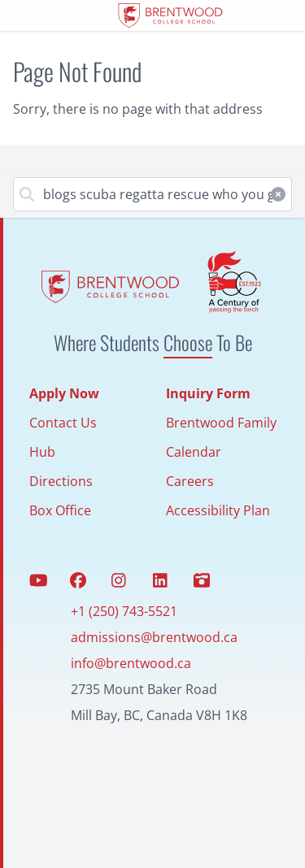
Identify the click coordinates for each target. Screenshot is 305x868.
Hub (42, 452)
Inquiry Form (208, 393)
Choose (188, 342)
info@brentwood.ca (131, 663)
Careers (190, 481)
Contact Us (63, 423)
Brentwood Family (221, 423)
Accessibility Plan (218, 510)
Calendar (194, 452)
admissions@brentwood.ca (154, 637)
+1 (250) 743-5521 (124, 611)
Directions (61, 481)
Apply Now (64, 393)
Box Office (60, 510)
